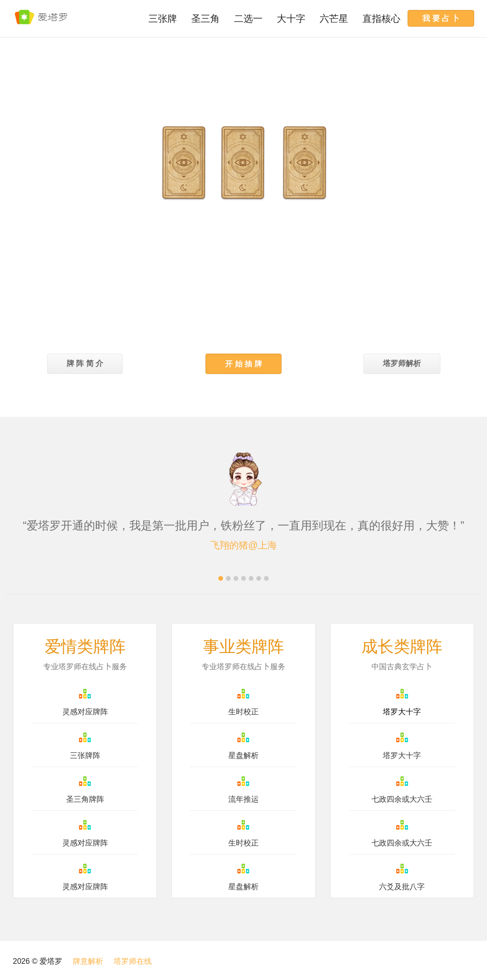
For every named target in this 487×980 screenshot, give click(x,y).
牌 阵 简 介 (85, 363)
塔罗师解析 (402, 363)
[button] (243, 364)
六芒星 (334, 19)
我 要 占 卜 (441, 18)
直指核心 (381, 19)
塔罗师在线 (133, 961)
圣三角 (205, 19)
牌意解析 (88, 961)
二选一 (248, 19)
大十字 (291, 19)
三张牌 (163, 19)
